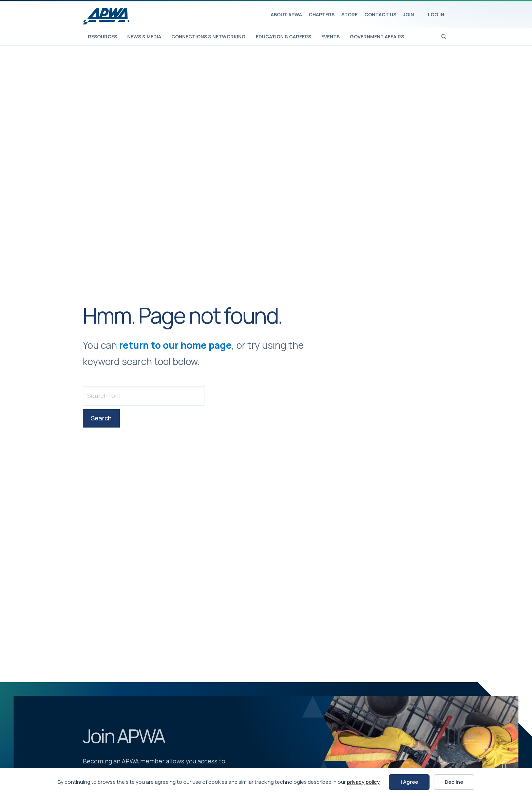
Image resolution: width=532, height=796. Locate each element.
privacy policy (363, 782)
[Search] (444, 36)
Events (330, 37)
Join (408, 14)
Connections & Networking (208, 37)
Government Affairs (377, 37)
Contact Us (380, 14)
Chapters (322, 14)
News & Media (144, 37)
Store (349, 14)
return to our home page (175, 345)
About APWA (286, 14)
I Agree (409, 782)
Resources (102, 37)
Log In (436, 14)
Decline (454, 782)
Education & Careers (283, 37)
